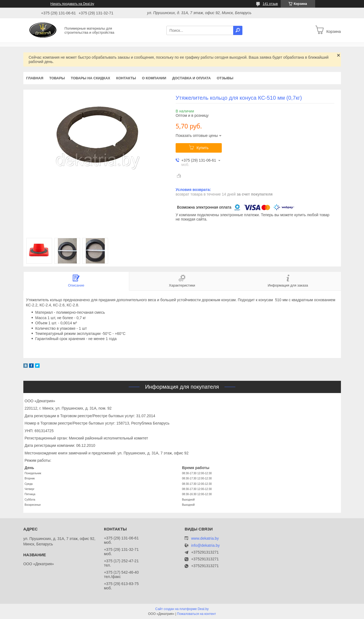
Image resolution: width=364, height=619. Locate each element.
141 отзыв (270, 4)
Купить (202, 148)
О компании (154, 78)
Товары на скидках (91, 78)
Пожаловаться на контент (196, 614)
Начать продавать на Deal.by (72, 4)
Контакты (126, 78)
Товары (57, 78)
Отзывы (225, 78)
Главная (35, 78)
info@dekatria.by (205, 546)
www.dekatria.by (205, 538)
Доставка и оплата (191, 78)
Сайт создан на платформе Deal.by (182, 609)
